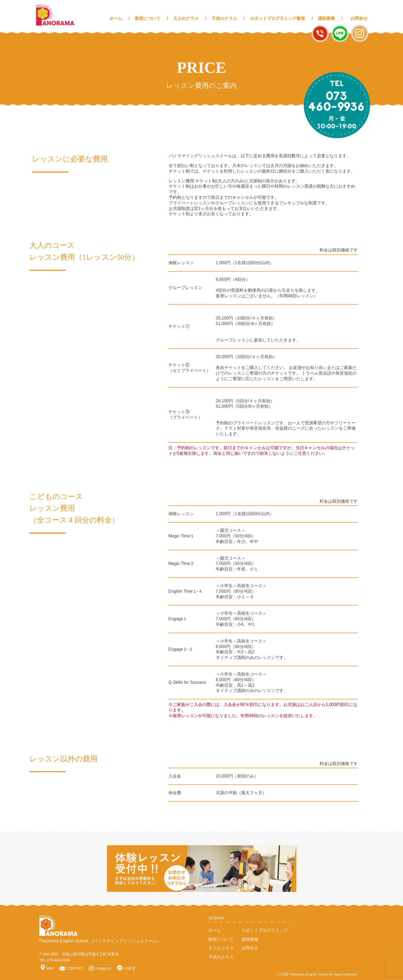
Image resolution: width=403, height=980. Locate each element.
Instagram (100, 968)
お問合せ (359, 18)
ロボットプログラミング (265, 930)
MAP (47, 968)
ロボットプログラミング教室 (277, 18)
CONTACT (72, 968)
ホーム (116, 18)
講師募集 (326, 18)
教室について (147, 18)
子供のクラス (224, 18)
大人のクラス (186, 18)
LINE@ (126, 968)
